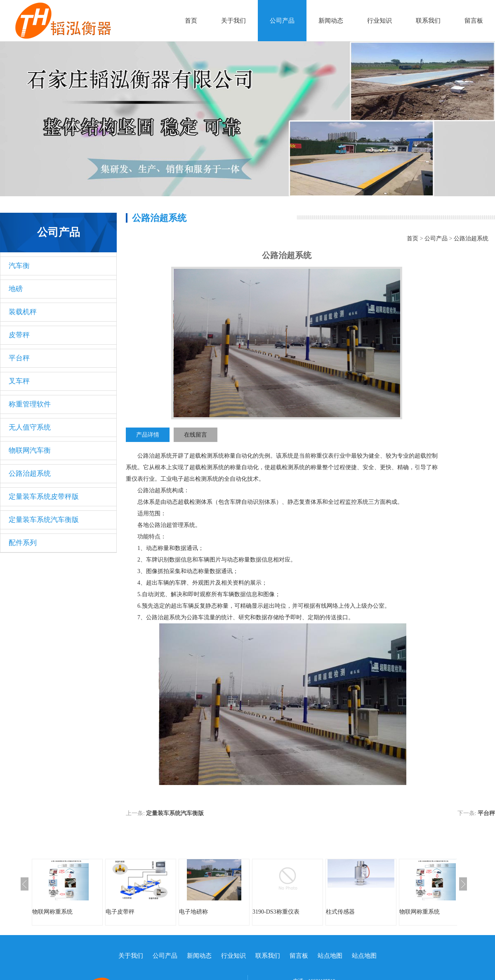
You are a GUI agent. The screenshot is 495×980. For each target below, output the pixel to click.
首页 (191, 21)
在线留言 (196, 435)
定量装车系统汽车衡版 (44, 520)
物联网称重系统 (52, 912)
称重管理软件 (30, 404)
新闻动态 (331, 21)
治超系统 (160, 456)
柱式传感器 (340, 912)
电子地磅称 (193, 912)
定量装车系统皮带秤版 (44, 497)
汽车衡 (19, 266)
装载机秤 (23, 312)
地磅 (16, 289)
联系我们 (428, 21)
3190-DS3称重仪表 (276, 912)
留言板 (474, 21)
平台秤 (19, 358)
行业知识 (379, 21)
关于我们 (233, 21)
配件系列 (23, 543)
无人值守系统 (30, 427)
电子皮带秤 (120, 912)
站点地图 (330, 956)
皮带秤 (19, 335)
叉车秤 (19, 381)
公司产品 (282, 21)
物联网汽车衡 (30, 450)
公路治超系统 (30, 474)
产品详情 (148, 435)
